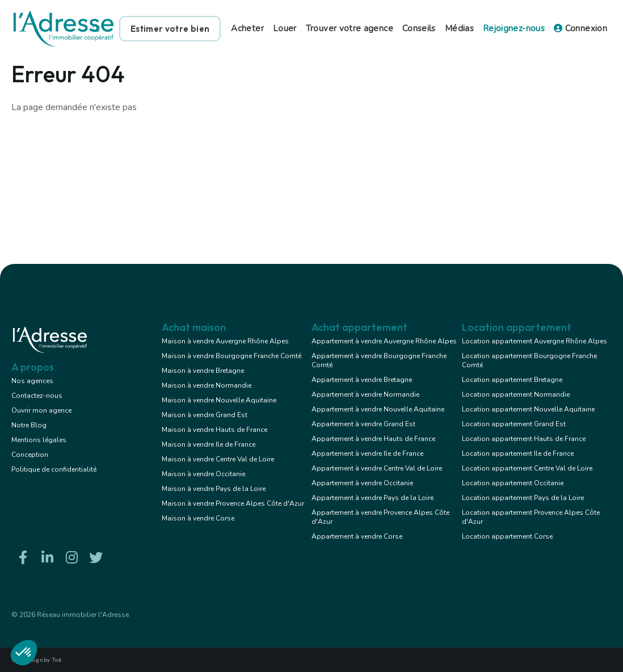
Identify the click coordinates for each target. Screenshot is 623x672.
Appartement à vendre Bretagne (362, 380)
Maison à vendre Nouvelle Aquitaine (219, 400)
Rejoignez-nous (514, 28)
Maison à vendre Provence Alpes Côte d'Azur (233, 503)
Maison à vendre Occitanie (203, 474)
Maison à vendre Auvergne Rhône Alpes (225, 341)
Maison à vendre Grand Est (205, 415)
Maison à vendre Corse (198, 518)
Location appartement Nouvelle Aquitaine (528, 409)
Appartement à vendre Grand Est (363, 424)
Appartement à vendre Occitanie (362, 483)
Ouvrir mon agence (41, 410)
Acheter (247, 28)
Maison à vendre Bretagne (203, 371)
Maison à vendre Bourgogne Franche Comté (231, 356)
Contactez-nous (37, 396)
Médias (459, 28)
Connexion (580, 28)
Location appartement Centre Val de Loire (527, 468)
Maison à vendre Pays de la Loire (214, 489)
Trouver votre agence (350, 28)
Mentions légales (39, 440)
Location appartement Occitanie (513, 483)
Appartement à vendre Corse (357, 536)
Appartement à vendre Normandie (365, 394)
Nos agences (32, 381)
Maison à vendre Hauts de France (214, 430)
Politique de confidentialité (54, 469)
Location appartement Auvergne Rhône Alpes (534, 341)
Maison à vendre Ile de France (209, 444)
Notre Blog (29, 425)
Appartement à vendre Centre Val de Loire (377, 468)
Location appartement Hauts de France (524, 439)
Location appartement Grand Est (514, 424)
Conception (30, 455)
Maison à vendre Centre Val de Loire (218, 459)
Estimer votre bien (170, 29)
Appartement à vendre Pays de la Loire (372, 498)
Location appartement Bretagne (512, 380)
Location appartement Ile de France (518, 453)
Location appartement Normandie (516, 394)
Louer (285, 28)
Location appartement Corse (507, 536)
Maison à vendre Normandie (207, 385)
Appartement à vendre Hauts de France (373, 439)
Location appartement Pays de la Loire (523, 498)
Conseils (419, 28)
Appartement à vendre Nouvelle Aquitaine (378, 409)
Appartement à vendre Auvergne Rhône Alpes (384, 341)
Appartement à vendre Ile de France (367, 453)
